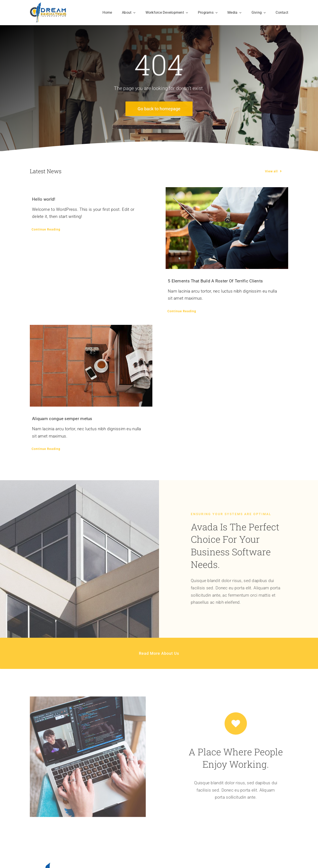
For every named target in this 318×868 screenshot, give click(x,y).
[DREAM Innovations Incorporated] (48, 4)
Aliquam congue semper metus (62, 419)
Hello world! (44, 199)
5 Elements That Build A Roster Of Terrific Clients (215, 281)
